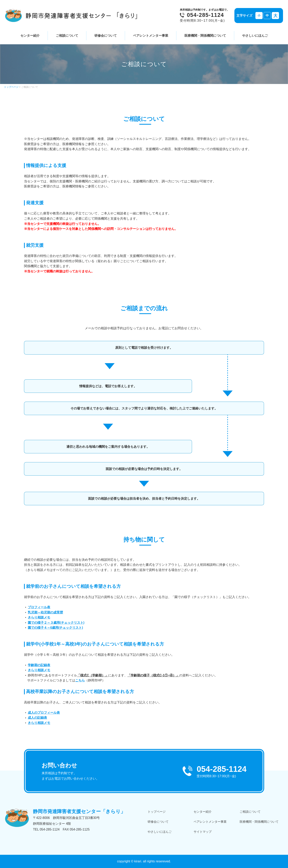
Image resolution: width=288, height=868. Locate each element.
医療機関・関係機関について (205, 36)
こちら (80, 680)
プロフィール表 (39, 607)
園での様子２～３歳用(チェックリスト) (56, 623)
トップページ (11, 87)
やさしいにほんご (255, 36)
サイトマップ (203, 832)
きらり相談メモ (39, 617)
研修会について (106, 36)
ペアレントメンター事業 (151, 36)
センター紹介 (30, 36)
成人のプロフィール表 (44, 713)
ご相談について (67, 36)
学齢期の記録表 (39, 665)
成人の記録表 (37, 718)
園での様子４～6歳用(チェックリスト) (55, 628)
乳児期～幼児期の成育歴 (45, 612)
